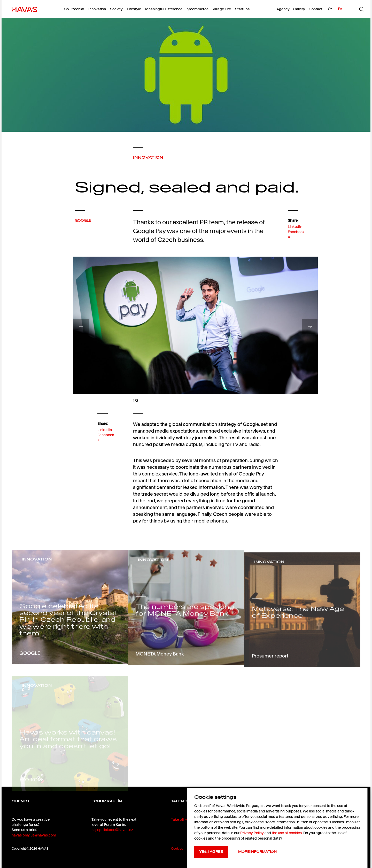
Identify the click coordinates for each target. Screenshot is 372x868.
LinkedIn (295, 241)
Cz (330, 9)
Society (116, 9)
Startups (242, 9)
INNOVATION (148, 157)
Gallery (299, 9)
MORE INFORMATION (257, 852)
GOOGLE (83, 231)
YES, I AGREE (211, 852)
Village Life (222, 9)
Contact (316, 9)
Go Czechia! (74, 9)
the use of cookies (287, 833)
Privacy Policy (252, 833)
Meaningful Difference (164, 9)
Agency (283, 9)
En (340, 9)
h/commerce (197, 9)
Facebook (296, 246)
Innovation (97, 9)
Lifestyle (134, 9)
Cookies (177, 848)
